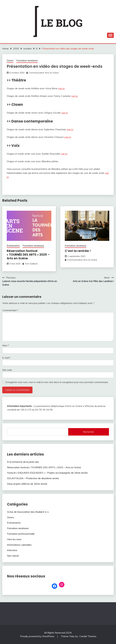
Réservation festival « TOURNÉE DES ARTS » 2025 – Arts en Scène (28, 255)
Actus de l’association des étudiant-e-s (28, 512)
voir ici (61, 88)
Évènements (13, 246)
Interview (12, 550)
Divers (10, 61)
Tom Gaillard (31, 264)
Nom (6, 345)
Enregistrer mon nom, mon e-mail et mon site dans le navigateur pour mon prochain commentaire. (57, 382)
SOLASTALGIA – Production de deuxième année (33, 478)
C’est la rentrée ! (78, 251)
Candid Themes (88, 636)
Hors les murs (14, 539)
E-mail (6, 358)
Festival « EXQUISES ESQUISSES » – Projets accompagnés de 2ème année (47, 473)
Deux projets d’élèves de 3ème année (27, 484)
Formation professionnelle (21, 534)
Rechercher (89, 432)
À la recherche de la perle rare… (24, 462)
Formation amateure (27, 61)
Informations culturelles (19, 545)
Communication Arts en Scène (44, 73)
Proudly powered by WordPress (37, 636)
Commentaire (10, 310)
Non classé (13, 556)
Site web (7, 370)
